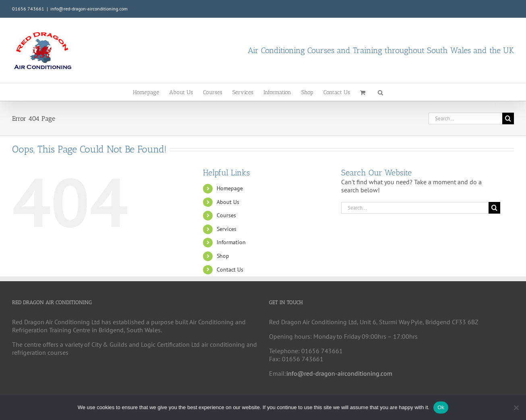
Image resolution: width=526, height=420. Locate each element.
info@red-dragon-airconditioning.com (89, 9)
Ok (441, 407)
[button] (380, 92)
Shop (223, 256)
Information (231, 242)
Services (227, 229)
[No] (516, 408)
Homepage (230, 188)
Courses (226, 215)
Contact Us (230, 270)
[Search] (508, 118)
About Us (228, 202)
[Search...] (465, 118)
